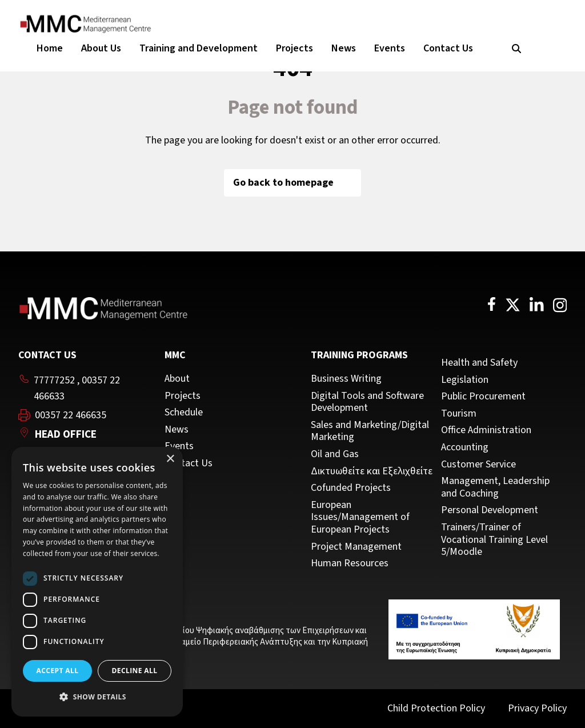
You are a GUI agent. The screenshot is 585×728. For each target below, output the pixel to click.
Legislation (465, 380)
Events (390, 48)
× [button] (170, 459)
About (177, 379)
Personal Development (490, 510)
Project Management (356, 547)
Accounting (465, 447)
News (344, 48)
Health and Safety (479, 363)
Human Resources (350, 563)
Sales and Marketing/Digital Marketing (370, 431)
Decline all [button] (135, 671)
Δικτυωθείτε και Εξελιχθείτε (372, 471)
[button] (97, 697)
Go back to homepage (292, 183)
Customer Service (478, 465)
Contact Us (448, 48)
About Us (101, 48)
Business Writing (346, 379)
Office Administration (486, 430)
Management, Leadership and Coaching (495, 487)
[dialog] (97, 582)
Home (50, 48)
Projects (294, 48)
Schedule (184, 413)
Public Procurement (483, 397)
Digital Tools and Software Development (367, 402)
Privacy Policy (537, 708)
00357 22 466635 (71, 415)
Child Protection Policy (436, 708)
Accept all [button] (58, 671)
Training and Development (199, 48)
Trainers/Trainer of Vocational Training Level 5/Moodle (494, 540)
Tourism (459, 414)
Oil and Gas (335, 454)
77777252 (54, 380)
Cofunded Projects (351, 488)
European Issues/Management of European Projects (360, 517)
